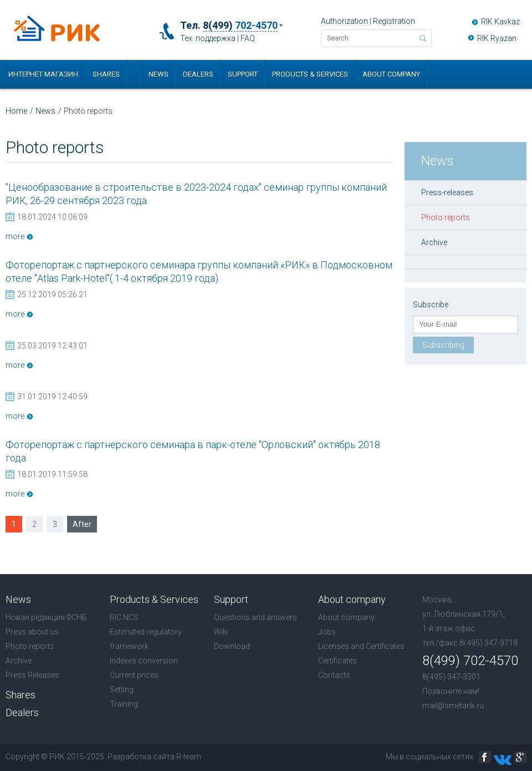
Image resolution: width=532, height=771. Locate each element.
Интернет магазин (43, 74)
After (82, 524)
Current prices (134, 675)
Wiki (221, 632)
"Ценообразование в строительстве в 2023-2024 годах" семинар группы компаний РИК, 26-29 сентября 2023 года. (196, 194)
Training (124, 704)
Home (16, 111)
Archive (434, 242)
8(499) (240, 26)
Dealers (198, 74)
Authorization (344, 21)
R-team (189, 757)
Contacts (334, 675)
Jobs (327, 632)
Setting (122, 689)
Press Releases (32, 675)
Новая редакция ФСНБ (46, 617)
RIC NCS (124, 617)
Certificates (337, 661)
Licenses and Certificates (361, 646)
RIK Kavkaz (500, 22)
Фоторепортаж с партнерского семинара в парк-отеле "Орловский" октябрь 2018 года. (193, 451)
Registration (394, 21)
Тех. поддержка (208, 38)
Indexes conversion (144, 661)
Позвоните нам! (451, 691)
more (15, 236)
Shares (106, 74)
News (158, 74)
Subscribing (443, 345)
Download (232, 646)
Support (243, 74)
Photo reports (446, 217)
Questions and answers (255, 617)
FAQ (248, 38)
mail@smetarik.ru (453, 706)
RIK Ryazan (497, 38)
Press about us (32, 632)
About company (391, 74)
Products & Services (310, 74)
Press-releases (447, 192)
